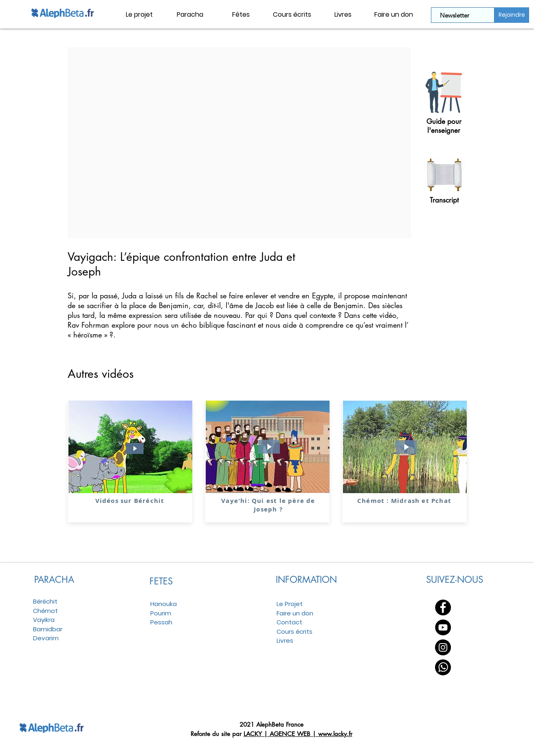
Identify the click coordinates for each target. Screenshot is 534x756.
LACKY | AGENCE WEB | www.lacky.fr (298, 734)
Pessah (161, 622)
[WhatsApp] (443, 667)
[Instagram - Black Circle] (443, 647)
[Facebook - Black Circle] (443, 607)
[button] (190, 15)
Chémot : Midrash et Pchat (404, 501)
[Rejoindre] (512, 15)
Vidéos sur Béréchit (130, 501)
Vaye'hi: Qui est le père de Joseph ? (268, 505)
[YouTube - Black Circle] (443, 627)
